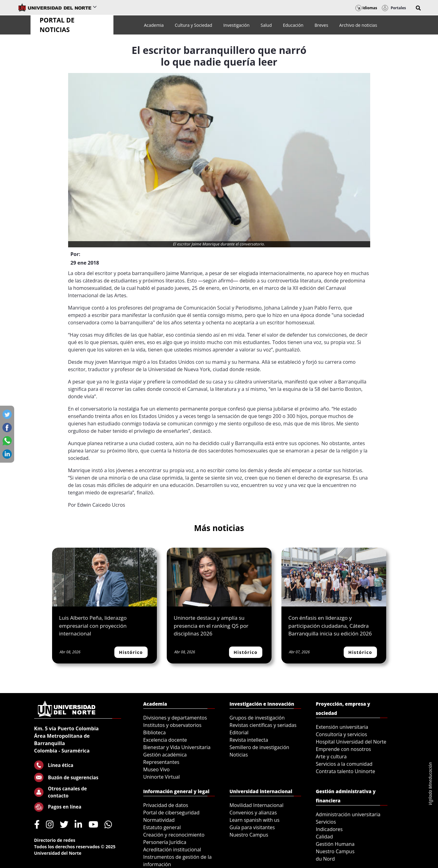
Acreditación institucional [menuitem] (172, 850)
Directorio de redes (55, 840)
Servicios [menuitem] (326, 822)
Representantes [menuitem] (161, 762)
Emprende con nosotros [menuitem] (344, 749)
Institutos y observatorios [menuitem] (172, 725)
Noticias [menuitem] (239, 755)
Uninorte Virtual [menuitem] (162, 777)
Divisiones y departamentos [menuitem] (175, 718)
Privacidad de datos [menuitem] (166, 805)
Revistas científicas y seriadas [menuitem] (263, 725)
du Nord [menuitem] (325, 859)
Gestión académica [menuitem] (165, 755)
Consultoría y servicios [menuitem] (342, 734)
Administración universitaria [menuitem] (348, 814)
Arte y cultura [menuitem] (331, 756)
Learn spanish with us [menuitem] (255, 820)
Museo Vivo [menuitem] (157, 769)
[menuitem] (154, 25)
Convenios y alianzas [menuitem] (253, 813)
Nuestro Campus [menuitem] (249, 835)
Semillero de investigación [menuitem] (260, 747)
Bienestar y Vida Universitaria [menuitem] (177, 747)
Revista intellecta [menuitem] (249, 740)
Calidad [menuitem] (325, 837)
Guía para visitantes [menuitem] (252, 827)
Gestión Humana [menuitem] (335, 844)
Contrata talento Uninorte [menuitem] (346, 771)
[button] (418, 8)
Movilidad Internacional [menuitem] (257, 805)
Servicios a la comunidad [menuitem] (344, 764)
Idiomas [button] (366, 8)
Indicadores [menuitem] (329, 829)
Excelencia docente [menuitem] (165, 740)
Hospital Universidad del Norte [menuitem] (351, 742)
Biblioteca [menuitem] (155, 732)
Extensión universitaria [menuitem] (342, 727)
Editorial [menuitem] (239, 732)
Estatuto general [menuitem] (162, 827)
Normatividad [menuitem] (159, 820)
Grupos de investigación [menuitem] (257, 718)
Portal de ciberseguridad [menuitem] (172, 813)
